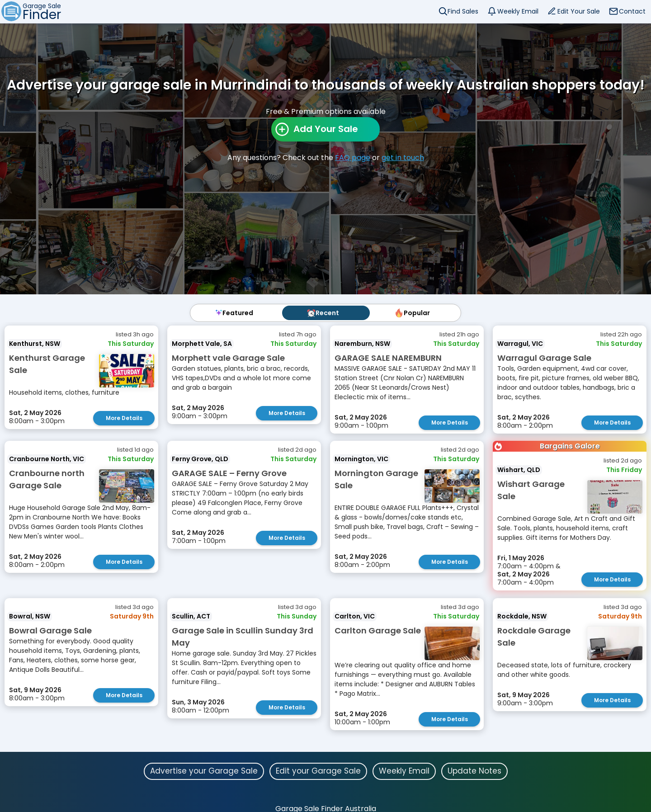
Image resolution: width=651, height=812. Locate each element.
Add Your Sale (326, 129)
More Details (124, 418)
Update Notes (474, 770)
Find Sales (463, 11)
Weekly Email (518, 11)
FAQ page (353, 158)
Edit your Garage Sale (318, 770)
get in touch (403, 158)
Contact (632, 11)
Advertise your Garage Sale (204, 770)
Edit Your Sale (579, 11)
